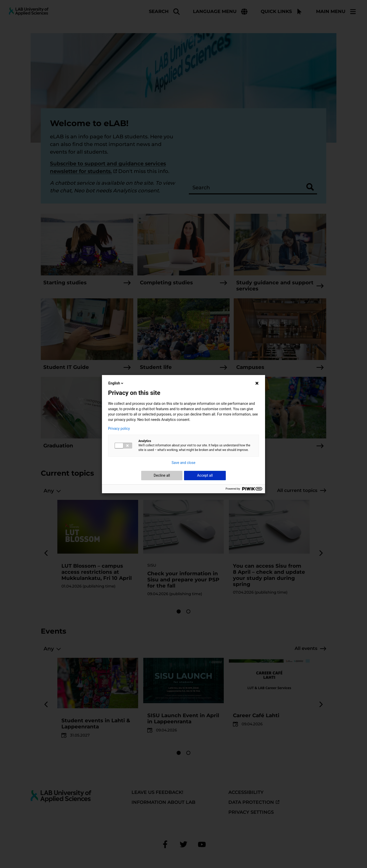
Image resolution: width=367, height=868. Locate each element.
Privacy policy (119, 429)
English (116, 383)
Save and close (183, 463)
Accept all (205, 475)
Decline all (162, 475)
